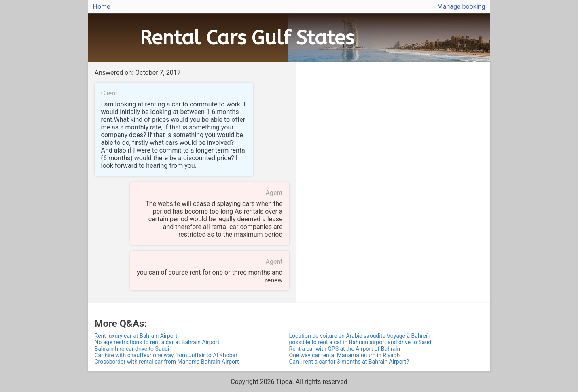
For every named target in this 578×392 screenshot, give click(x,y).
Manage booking (461, 7)
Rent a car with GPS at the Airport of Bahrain (345, 349)
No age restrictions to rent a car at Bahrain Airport (157, 342)
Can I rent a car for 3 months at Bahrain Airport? (349, 362)
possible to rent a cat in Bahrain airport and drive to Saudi (361, 342)
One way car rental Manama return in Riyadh (345, 355)
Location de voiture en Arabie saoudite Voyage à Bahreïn (360, 336)
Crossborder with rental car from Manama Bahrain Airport (167, 362)
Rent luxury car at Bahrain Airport (136, 336)
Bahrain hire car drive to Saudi (132, 349)
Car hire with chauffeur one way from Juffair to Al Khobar (166, 355)
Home (102, 7)
